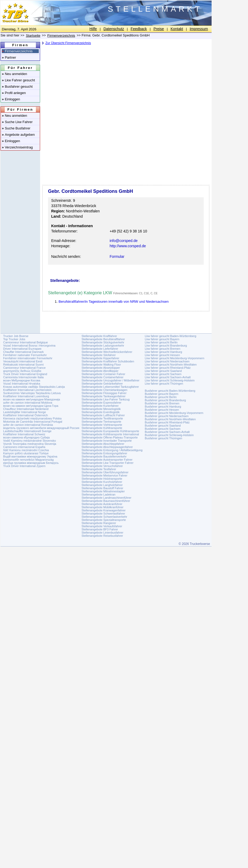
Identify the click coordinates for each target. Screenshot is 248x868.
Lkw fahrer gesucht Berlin (161, 342)
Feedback (139, 29)
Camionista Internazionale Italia (23, 377)
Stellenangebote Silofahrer (99, 355)
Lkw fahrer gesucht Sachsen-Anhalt (168, 377)
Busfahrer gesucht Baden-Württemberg (170, 391)
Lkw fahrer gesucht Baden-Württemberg (171, 336)
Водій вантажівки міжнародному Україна (30, 456)
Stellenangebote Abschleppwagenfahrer (107, 447)
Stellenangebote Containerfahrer (102, 377)
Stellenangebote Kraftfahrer (99, 336)
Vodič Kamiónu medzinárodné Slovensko (30, 441)
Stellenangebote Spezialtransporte (104, 520)
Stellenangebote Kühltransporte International (110, 434)
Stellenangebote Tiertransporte (101, 422)
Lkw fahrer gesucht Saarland (163, 371)
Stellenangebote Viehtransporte (102, 425)
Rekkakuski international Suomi (23, 365)
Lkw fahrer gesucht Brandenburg (166, 346)
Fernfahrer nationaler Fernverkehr (25, 355)
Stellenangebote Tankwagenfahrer (104, 396)
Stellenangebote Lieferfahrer (100, 349)
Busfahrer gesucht (17, 87)
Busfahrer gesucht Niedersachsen (167, 416)
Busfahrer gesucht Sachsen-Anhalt (167, 432)
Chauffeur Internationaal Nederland (26, 409)
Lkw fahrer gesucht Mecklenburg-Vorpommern (175, 358)
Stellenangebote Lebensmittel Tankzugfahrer (110, 387)
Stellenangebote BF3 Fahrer (100, 529)
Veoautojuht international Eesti (23, 361)
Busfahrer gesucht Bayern (162, 394)
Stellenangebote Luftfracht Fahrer (103, 415)
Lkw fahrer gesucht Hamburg (163, 352)
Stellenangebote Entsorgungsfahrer (104, 453)
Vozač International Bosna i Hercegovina (29, 346)
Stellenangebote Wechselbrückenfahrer (107, 352)
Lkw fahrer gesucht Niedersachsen (167, 361)
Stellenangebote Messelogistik (101, 409)
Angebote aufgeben (18, 135)
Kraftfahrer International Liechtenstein (27, 390)
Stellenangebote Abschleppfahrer (103, 444)
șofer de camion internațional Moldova (28, 403)
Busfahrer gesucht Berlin (161, 397)
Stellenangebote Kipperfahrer (100, 358)
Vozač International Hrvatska (22, 384)
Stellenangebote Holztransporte (102, 479)
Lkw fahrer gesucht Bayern (162, 339)
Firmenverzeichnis (17, 51)
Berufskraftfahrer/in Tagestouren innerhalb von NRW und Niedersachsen (114, 302)
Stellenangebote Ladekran (98, 494)
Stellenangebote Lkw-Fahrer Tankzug (106, 399)
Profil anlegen (14, 93)
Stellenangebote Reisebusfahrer (102, 536)
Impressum (199, 29)
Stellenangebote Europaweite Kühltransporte (110, 431)
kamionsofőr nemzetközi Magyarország (28, 460)
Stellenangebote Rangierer (99, 523)
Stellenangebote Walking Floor (101, 365)
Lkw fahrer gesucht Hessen (162, 355)
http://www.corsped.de (128, 246)
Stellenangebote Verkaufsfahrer (102, 526)
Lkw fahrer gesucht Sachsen (163, 374)
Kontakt (177, 29)
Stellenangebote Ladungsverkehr (103, 346)
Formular (117, 256)
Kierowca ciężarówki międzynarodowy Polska (32, 418)
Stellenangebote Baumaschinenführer (106, 501)
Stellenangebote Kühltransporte (102, 428)
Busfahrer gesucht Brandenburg (165, 400)
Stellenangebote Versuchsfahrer (102, 466)
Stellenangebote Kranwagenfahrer (104, 510)
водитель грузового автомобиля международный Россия (41, 428)
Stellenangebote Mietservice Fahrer (104, 475)
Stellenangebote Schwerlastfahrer (103, 514)
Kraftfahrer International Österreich (25, 415)
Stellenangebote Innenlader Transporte (107, 441)
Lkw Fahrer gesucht (18, 80)
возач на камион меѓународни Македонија (32, 399)
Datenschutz (114, 29)
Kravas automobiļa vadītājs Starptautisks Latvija (34, 387)
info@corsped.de (123, 241)
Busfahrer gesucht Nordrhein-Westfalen (170, 419)
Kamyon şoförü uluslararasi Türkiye (26, 453)
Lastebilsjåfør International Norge (25, 412)
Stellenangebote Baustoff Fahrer (102, 488)
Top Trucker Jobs (14, 339)
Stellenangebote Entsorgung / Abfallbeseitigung (112, 450)
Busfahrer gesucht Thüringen (164, 438)
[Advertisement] (125, 88)
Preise (159, 29)
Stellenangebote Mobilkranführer (102, 507)
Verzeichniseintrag (17, 147)
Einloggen (11, 99)
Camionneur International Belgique (25, 342)
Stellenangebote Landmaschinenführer (106, 498)
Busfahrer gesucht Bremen (162, 403)
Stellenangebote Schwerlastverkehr (104, 517)
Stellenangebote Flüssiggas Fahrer (104, 393)
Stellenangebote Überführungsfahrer (105, 472)
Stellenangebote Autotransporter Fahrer (107, 460)
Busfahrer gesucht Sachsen (163, 429)
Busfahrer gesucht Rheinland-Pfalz (167, 422)
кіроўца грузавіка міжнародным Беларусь (31, 463)
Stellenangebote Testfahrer (99, 469)
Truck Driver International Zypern (24, 466)
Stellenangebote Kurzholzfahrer (102, 482)
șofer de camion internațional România (28, 425)
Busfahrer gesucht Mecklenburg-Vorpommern (174, 413)
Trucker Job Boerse (16, 336)
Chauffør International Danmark (23, 352)
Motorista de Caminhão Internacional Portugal (33, 422)
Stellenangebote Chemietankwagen (104, 390)
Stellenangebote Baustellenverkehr (104, 456)
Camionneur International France (24, 368)
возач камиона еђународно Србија (26, 437)
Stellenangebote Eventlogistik (101, 412)
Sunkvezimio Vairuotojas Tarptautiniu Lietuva (32, 393)
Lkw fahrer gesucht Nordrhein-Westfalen (171, 365)
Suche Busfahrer (16, 128)
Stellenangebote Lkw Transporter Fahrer (108, 463)
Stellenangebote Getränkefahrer (102, 384)
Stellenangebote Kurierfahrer (100, 406)
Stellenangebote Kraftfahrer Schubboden (108, 361)
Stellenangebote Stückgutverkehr (103, 342)
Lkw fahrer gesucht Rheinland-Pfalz (168, 368)
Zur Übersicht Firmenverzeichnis (68, 43)
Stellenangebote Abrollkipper (100, 371)
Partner (9, 57)
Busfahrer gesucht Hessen (162, 410)
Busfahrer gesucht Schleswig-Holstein (169, 435)
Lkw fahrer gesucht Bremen (163, 349)
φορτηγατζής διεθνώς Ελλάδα (22, 371)
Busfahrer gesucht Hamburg (163, 407)
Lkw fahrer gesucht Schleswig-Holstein (170, 380)
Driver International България (22, 349)
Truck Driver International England (25, 374)
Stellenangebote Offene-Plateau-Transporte (110, 437)
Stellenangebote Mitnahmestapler (103, 491)
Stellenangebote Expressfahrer (101, 403)
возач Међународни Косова (22, 380)
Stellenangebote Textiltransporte (102, 418)
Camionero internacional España (24, 447)
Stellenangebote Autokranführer (102, 504)
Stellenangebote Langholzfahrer (102, 485)
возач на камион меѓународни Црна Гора (31, 406)
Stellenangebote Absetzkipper (101, 368)
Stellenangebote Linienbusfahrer (102, 533)
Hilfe (93, 29)
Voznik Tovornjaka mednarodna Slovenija (30, 444)
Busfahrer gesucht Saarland (163, 426)
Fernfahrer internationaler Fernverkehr (28, 358)
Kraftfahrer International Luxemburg (26, 396)
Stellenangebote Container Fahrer (103, 374)
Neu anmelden (15, 74)
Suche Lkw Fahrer (17, 122)
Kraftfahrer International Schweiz (24, 434)
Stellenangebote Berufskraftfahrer (103, 339)
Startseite (33, 36)
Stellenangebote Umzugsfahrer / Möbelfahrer (111, 380)
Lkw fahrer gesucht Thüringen (164, 384)
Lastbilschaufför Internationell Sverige (27, 431)
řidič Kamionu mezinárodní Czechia (26, 450)
